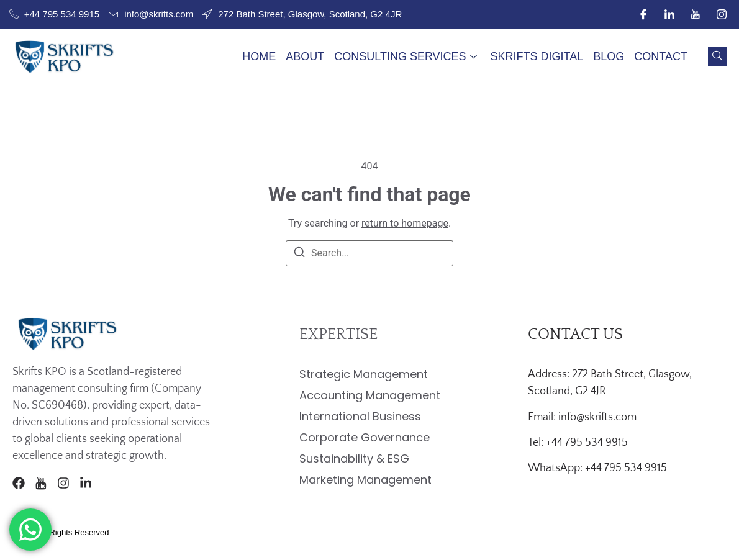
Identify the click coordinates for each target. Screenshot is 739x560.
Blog (609, 56)
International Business (360, 416)
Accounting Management (370, 395)
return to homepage (405, 223)
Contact (661, 56)
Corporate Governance (365, 437)
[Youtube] (696, 14)
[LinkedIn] (669, 14)
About (305, 56)
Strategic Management (364, 374)
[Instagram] (722, 14)
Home (259, 56)
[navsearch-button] (717, 56)
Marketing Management (365, 480)
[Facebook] (643, 14)
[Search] (299, 254)
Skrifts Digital (537, 56)
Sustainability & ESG (354, 458)
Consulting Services (405, 56)
